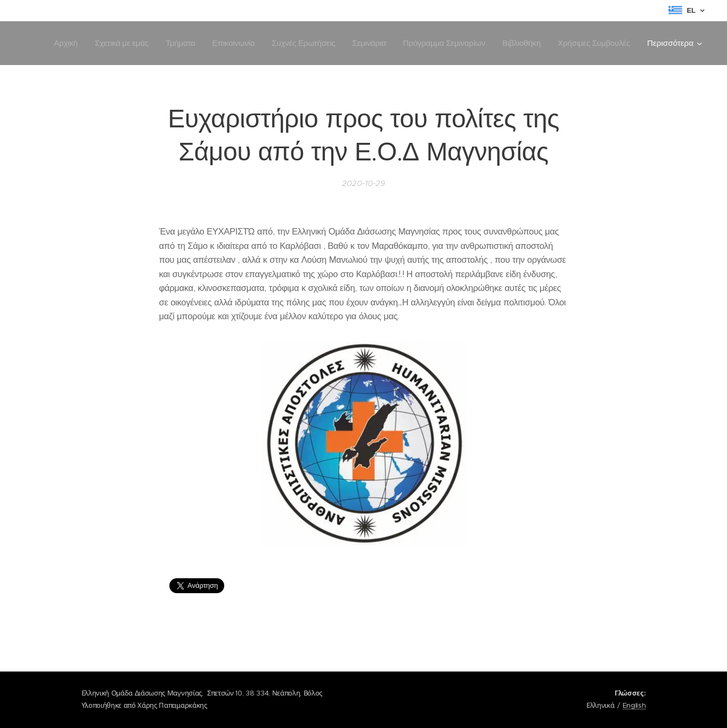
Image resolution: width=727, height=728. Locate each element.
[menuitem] (146, 43)
